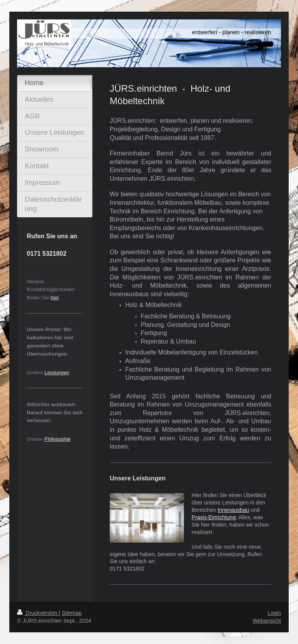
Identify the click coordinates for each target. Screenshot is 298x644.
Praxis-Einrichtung (214, 517)
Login (274, 613)
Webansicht (267, 621)
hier (55, 298)
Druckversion (38, 613)
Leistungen (57, 373)
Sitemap (72, 613)
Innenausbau (233, 510)
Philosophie (58, 439)
